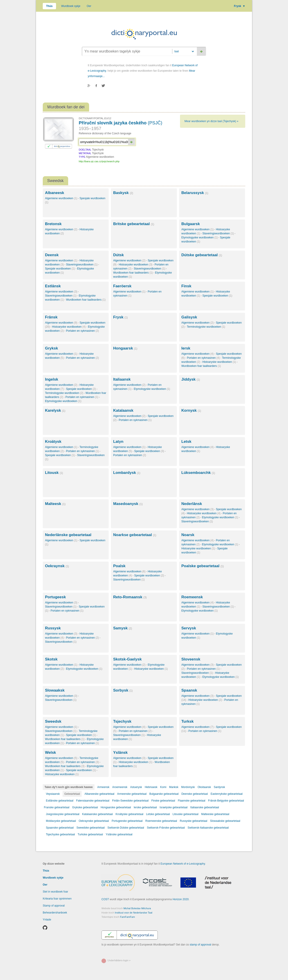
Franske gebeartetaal (57, 807)
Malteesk (55, 504)
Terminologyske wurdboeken (206, 327)
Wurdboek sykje (71, 6)
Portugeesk (55, 597)
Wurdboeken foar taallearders (133, 273)
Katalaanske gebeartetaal (97, 814)
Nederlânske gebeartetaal (68, 535)
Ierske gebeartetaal (145, 807)
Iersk (186, 348)
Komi (163, 787)
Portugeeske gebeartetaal (127, 821)
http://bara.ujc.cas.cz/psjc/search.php (99, 161)
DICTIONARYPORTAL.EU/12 (95, 118)
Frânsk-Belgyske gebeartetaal (226, 801)
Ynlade (47, 920)
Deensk (52, 255)
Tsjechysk (122, 721)
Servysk (189, 628)
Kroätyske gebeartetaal (129, 814)
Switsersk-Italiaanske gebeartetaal (208, 828)
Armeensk (103, 787)
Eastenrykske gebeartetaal (227, 794)
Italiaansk (122, 379)
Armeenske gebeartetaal (132, 794)
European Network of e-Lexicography (183, 864)
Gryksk (52, 348)
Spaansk (189, 690)
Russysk (53, 628)
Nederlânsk (192, 504)
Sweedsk (53, 721)
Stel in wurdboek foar (55, 892)
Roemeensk (192, 597)
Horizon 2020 (181, 899)
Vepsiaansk (53, 794)
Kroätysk (53, 442)
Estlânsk (53, 286)
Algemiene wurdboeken (61, 198)
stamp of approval (200, 945)
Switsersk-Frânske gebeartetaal (166, 828)
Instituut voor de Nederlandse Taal (134, 913)
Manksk (174, 787)
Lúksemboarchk (198, 473)
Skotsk (51, 659)
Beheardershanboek (55, 913)
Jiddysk (191, 379)
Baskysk (123, 193)
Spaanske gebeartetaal (60, 828)
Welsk (51, 753)
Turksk (188, 721)
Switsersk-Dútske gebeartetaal (126, 828)
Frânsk (51, 317)
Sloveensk (191, 659)
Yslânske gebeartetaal (119, 834)
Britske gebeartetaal (134, 224)
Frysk (240, 6)
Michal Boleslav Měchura (137, 908)
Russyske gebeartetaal (193, 821)
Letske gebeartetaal (158, 814)
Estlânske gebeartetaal (60, 801)
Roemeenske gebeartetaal (161, 821)
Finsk (186, 286)
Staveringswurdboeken (218, 233)
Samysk (123, 628)
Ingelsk (52, 379)
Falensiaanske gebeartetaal (93, 801)
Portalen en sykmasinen (82, 331)
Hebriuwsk (151, 787)
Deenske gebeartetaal (195, 794)
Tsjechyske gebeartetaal (60, 834)
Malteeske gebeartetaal (215, 814)
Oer (89, 6)
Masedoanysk (128, 504)
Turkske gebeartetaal (90, 834)
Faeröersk (122, 286)
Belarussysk (195, 193)
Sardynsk (219, 787)
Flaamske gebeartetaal (191, 801)
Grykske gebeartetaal (85, 807)
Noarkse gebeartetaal (135, 535)
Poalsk (119, 566)
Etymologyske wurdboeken (199, 238)
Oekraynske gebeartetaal (94, 821)
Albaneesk (55, 193)
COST (105, 899)
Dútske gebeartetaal (202, 255)
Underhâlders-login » (119, 960)
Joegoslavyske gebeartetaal (63, 814)
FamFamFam (128, 917)
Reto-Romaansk (130, 597)
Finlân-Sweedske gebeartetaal (130, 801)
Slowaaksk (55, 690)
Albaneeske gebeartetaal (99, 794)
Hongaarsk (125, 348)
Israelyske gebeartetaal (173, 807)
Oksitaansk (204, 787)
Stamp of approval (54, 906)
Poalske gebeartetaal (203, 566)
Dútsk (118, 255)
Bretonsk (53, 224)
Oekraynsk (57, 566)
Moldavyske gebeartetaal (61, 821)
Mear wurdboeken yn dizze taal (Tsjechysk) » (211, 121)
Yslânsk (120, 753)
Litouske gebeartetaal (186, 814)
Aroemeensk (120, 787)
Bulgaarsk (191, 224)
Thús (49, 6)
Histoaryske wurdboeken (136, 265)
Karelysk (55, 410)
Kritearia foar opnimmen (57, 899)
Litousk (54, 473)
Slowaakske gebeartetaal (225, 821)
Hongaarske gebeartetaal (116, 807)
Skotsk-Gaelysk (127, 659)
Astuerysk (136, 787)
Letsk (186, 442)
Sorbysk (123, 690)
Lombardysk (127, 473)
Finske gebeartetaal (163, 801)
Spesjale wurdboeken (60, 269)
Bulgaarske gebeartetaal (164, 794)
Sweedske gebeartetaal (91, 828)
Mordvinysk (188, 787)
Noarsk (188, 535)
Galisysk (189, 317)
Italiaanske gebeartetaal (205, 807)
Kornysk (191, 410)
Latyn (118, 442)
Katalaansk (123, 410)
